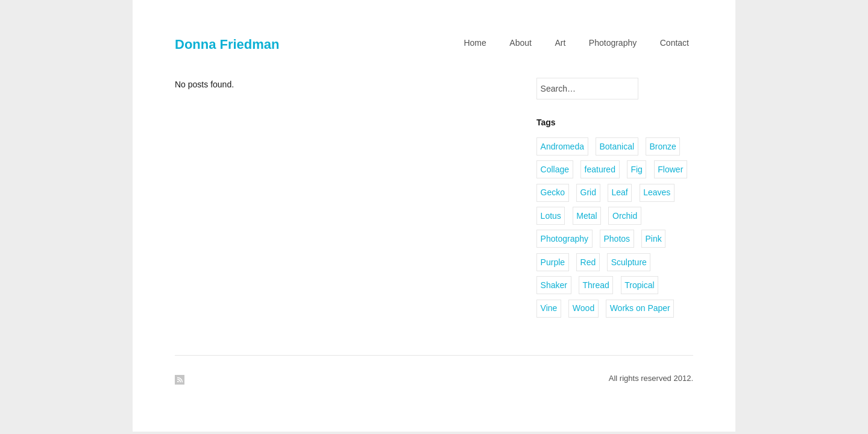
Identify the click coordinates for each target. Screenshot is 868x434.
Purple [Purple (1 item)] (553, 262)
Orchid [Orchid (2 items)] (625, 216)
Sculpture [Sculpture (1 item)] (629, 262)
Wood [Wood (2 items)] (583, 308)
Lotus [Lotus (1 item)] (551, 216)
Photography (613, 43)
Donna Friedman (227, 44)
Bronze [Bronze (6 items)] (663, 146)
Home (475, 43)
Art (560, 43)
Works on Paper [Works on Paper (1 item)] (640, 308)
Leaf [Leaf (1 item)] (619, 192)
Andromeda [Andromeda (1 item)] (562, 146)
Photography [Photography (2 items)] (565, 239)
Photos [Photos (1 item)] (617, 239)
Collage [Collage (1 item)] (555, 169)
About (520, 43)
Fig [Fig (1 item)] (636, 169)
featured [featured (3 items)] (600, 169)
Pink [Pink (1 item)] (654, 239)
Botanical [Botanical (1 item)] (617, 146)
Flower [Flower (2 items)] (670, 169)
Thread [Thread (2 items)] (596, 285)
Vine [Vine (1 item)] (549, 308)
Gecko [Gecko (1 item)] (553, 192)
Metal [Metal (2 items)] (587, 216)
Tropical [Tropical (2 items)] (639, 285)
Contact (675, 43)
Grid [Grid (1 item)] (588, 192)
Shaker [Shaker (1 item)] (554, 285)
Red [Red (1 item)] (588, 262)
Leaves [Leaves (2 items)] (657, 192)
